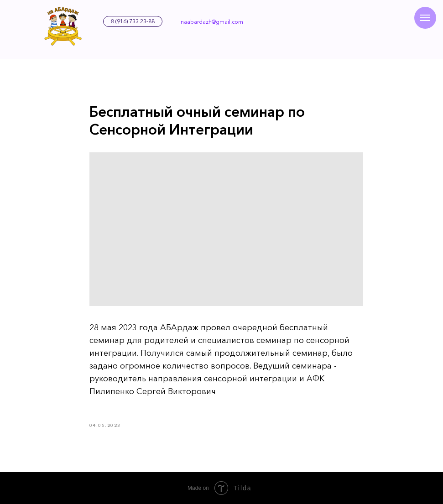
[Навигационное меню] (425, 18)
